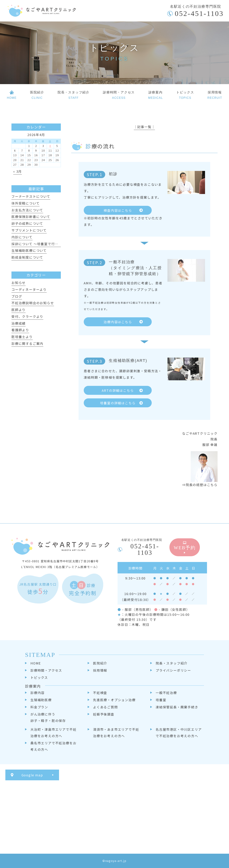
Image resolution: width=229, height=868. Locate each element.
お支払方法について (27, 210)
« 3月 (18, 171)
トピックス (39, 677)
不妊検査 (100, 693)
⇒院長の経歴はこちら (200, 485)
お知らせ (19, 283)
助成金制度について (27, 257)
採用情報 (100, 670)
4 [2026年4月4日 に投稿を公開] (50, 146)
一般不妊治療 (166, 693)
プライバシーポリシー (173, 670)
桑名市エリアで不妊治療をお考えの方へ (53, 746)
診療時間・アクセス (46, 670)
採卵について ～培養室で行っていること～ (45, 244)
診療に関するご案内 (27, 343)
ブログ (17, 296)
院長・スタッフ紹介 (172, 663)
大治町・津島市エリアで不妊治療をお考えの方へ (53, 733)
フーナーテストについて (31, 196)
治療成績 (19, 323)
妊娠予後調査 (104, 714)
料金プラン (39, 707)
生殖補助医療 (41, 700)
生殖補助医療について (29, 250)
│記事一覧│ (144, 127)
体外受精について (25, 203)
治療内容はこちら (118, 322)
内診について (22, 237)
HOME (36, 663)
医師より (19, 310)
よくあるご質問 (105, 707)
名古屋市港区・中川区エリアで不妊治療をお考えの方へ (179, 733)
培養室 (161, 700)
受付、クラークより (27, 316)
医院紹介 (100, 663)
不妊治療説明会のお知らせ (33, 303)
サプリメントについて (29, 230)
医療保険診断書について (31, 217)
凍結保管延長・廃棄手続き (177, 707)
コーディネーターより (29, 289)
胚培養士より (22, 337)
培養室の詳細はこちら (118, 403)
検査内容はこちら (118, 210)
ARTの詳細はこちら (118, 390)
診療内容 (37, 693)
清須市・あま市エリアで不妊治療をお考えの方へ (116, 733)
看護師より (20, 330)
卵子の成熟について (27, 223)
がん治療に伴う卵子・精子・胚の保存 (48, 717)
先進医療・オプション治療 (114, 700)
